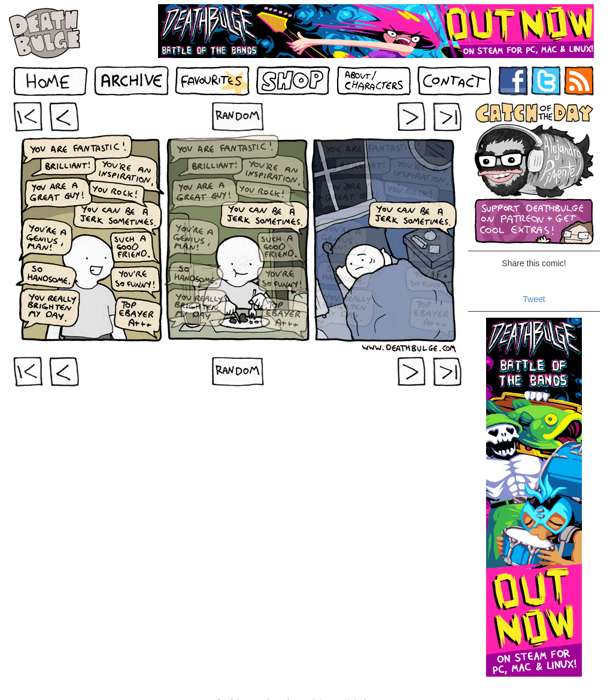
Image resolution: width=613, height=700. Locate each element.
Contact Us (382, 690)
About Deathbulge (339, 690)
